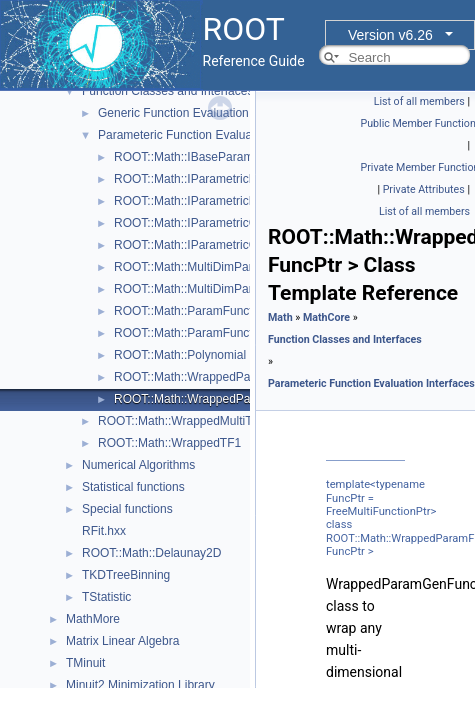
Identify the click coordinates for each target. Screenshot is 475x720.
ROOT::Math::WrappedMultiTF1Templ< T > (212, 421)
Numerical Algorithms (138, 465)
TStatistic (106, 597)
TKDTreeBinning (126, 575)
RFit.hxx (104, 531)
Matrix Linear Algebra (122, 641)
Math (280, 317)
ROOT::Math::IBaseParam (183, 157)
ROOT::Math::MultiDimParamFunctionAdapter (235, 267)
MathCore (326, 317)
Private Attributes (424, 189)
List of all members (419, 101)
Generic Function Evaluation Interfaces (201, 113)
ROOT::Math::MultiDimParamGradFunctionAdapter (249, 289)
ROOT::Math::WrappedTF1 (169, 443)
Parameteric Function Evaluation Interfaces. (214, 135)
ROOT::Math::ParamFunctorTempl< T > (218, 333)
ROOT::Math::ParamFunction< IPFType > (224, 311)
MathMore (93, 619)
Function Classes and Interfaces (167, 91)
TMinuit (85, 663)
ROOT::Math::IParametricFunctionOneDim (226, 201)
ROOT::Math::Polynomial (180, 355)
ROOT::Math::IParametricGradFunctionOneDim (239, 245)
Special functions (127, 509)
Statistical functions (133, 487)
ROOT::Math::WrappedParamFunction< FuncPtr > (247, 377)
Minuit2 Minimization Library (140, 685)
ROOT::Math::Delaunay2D (151, 553)
